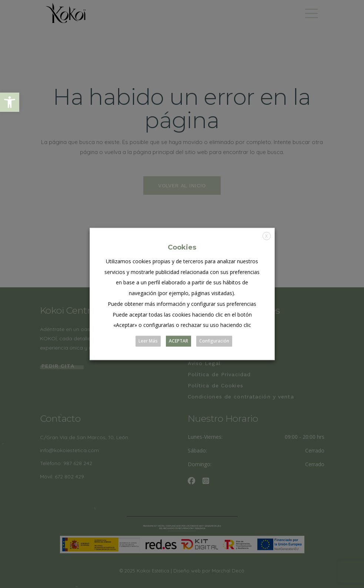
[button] (10, 102)
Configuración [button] (214, 341)
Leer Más (148, 341)
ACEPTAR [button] (178, 341)
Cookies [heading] (182, 247)
